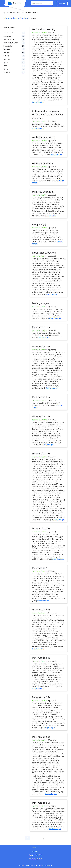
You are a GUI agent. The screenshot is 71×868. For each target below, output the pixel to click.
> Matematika (14, 13)
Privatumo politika (35, 859)
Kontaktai (35, 851)
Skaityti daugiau (38, 102)
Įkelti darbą (62, 4)
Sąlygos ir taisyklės (35, 855)
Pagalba (35, 848)
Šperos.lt (6, 13)
